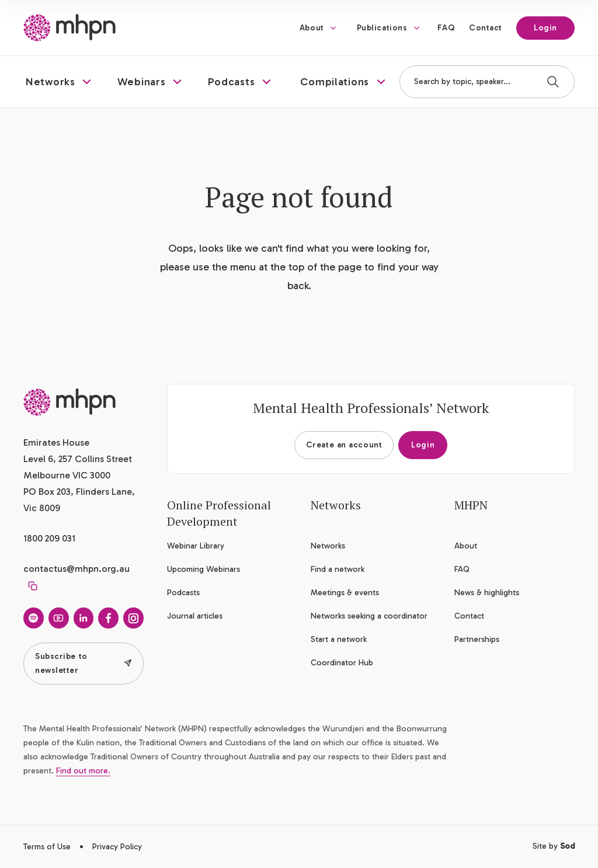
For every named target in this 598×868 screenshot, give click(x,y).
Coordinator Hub (342, 663)
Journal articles (195, 616)
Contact (486, 28)
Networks (328, 546)
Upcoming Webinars (204, 569)
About (312, 28)
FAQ (446, 28)
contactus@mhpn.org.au (77, 569)
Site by (554, 846)
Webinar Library (196, 546)
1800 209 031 (49, 538)
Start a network (339, 639)
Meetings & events (345, 593)
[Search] (553, 82)
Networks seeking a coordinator (369, 616)
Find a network (338, 569)
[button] (60, 82)
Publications (382, 28)
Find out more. (83, 771)
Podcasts (183, 593)
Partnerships (477, 639)
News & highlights (487, 593)
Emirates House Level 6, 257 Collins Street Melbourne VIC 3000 (78, 459)
